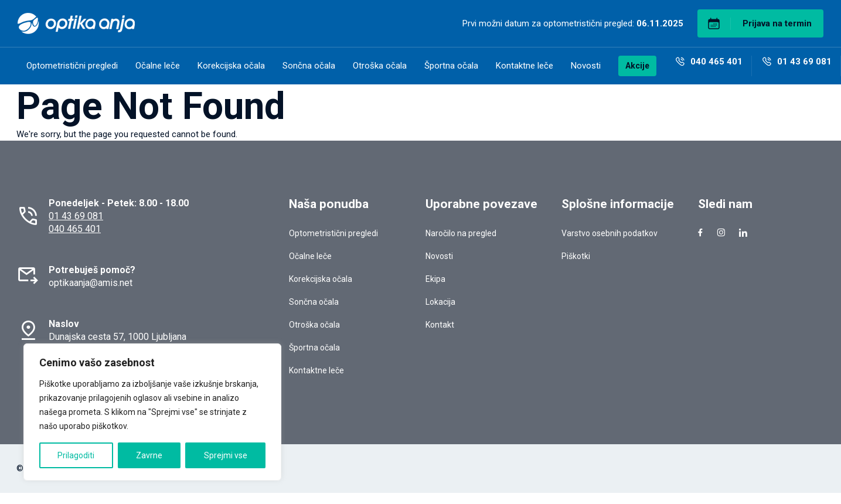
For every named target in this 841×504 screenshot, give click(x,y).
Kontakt (440, 325)
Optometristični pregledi (72, 66)
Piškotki (576, 256)
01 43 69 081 (76, 216)
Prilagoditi (76, 455)
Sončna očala (309, 66)
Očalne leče (158, 66)
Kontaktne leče (525, 66)
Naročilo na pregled (461, 233)
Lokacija (440, 302)
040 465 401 (75, 229)
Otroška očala (380, 66)
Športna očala (451, 66)
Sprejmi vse (226, 455)
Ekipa (435, 279)
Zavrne (149, 455)
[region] (152, 412)
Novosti (586, 66)
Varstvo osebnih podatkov (610, 233)
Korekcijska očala (231, 66)
